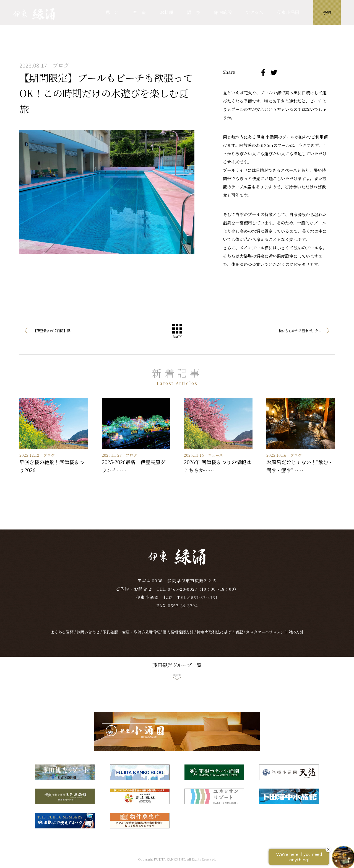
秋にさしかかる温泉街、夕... (294, 331)
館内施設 (223, 12)
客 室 (139, 12)
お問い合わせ (88, 638)
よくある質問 (62, 638)
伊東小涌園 (288, 12)
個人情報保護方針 (178, 638)
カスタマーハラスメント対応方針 (275, 638)
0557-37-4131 (203, 603)
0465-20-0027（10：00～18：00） (203, 595)
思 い (112, 12)
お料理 (166, 12)
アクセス (254, 12)
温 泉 (194, 12)
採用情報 (152, 638)
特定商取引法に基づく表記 (220, 638)
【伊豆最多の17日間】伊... (58, 331)
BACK (177, 338)
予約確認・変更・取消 (122, 638)
